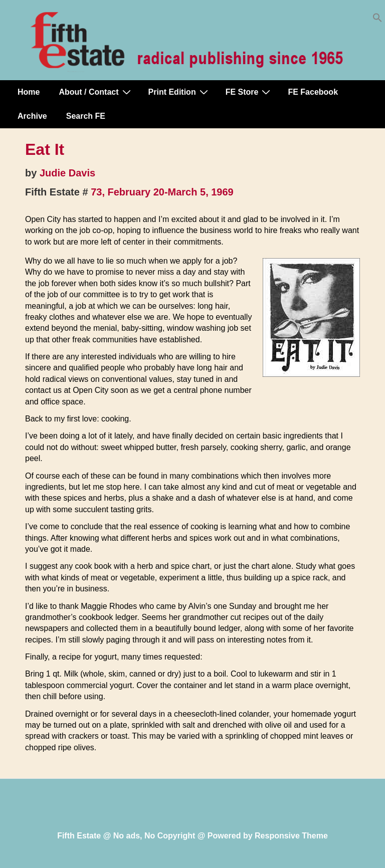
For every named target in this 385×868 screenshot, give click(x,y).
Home (29, 92)
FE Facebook (313, 92)
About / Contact (96, 92)
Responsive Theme (291, 836)
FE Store (249, 92)
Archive (32, 116)
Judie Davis (67, 173)
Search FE (86, 116)
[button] (377, 20)
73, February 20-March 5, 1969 (162, 192)
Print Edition (179, 92)
